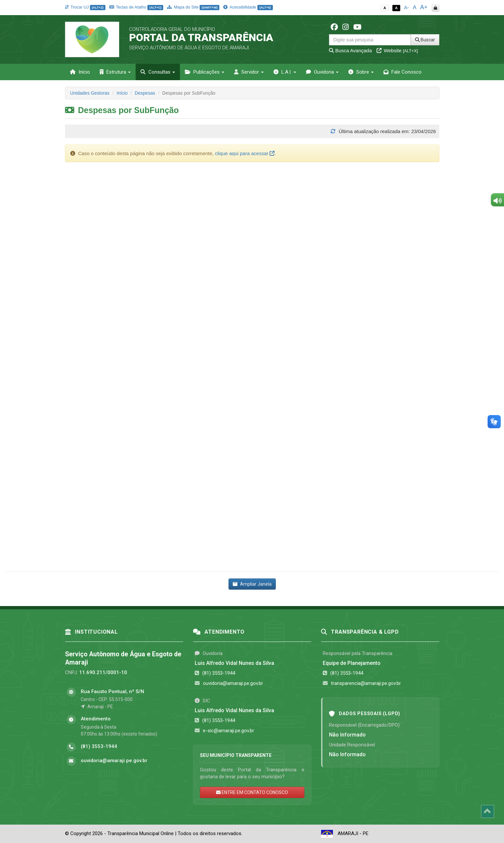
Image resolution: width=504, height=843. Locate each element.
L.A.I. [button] (285, 72)
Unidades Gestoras (90, 93)
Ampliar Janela (252, 584)
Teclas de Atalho (136, 7)
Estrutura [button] (115, 72)
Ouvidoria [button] (322, 72)
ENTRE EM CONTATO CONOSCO (252, 792)
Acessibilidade (248, 7)
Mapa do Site (193, 7)
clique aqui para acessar (245, 153)
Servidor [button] (249, 72)
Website (397, 50)
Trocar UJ (85, 7)
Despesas (145, 93)
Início (80, 72)
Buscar (425, 40)
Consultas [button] (158, 72)
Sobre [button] (361, 72)
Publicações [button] (205, 72)
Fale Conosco (403, 72)
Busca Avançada (351, 50)
